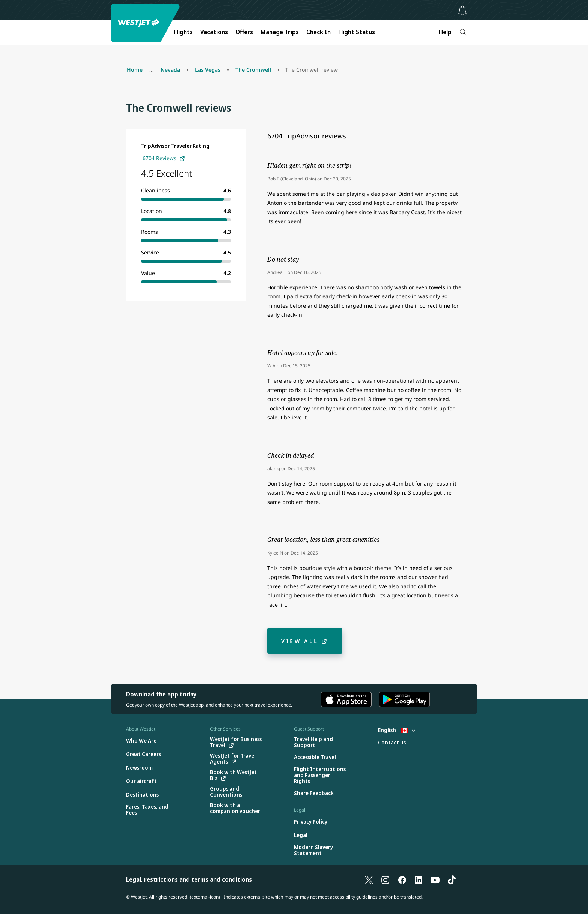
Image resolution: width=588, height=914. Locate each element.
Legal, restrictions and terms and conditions (189, 879)
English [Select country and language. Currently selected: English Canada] (397, 730)
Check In (319, 32)
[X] (369, 879)
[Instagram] (385, 879)
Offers (244, 32)
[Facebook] (402, 879)
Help (445, 32)
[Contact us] (392, 743)
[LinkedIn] (418, 879)
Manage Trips (280, 32)
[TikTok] (451, 879)
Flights (183, 32)
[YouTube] (435, 879)
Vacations (214, 32)
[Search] (463, 32)
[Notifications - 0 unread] (462, 11)
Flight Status (357, 32)
